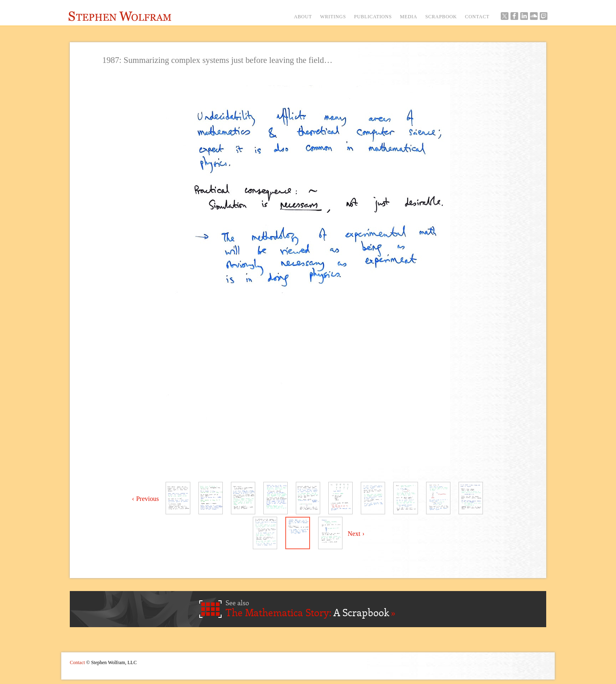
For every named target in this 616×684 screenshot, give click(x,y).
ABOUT (303, 17)
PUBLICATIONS (373, 17)
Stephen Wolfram (120, 16)
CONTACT (477, 17)
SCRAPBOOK (441, 17)
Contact (77, 662)
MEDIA (408, 17)
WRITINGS (333, 17)
